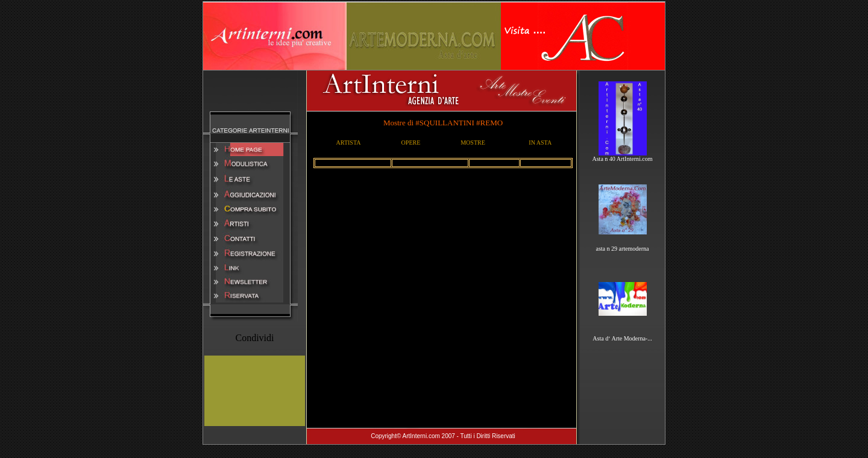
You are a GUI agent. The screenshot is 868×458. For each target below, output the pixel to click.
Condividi (254, 338)
